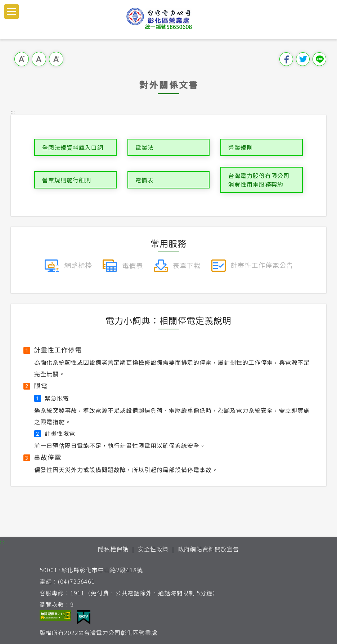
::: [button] (13, 112)
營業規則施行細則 (67, 180)
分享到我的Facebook (286, 59)
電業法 (145, 147)
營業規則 (241, 147)
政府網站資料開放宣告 (208, 549)
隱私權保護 (113, 549)
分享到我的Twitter (303, 59)
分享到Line (319, 59)
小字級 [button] (22, 59)
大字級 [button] (56, 59)
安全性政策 (153, 549)
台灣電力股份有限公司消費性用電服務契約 (259, 180)
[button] (12, 12)
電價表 (145, 180)
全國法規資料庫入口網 (73, 147)
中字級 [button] (39, 59)
